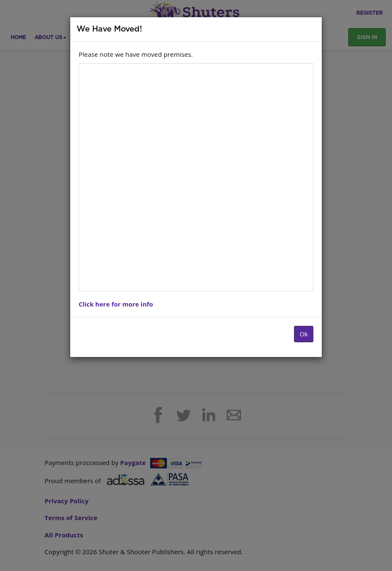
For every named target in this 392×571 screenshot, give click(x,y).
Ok (304, 334)
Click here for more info (116, 304)
